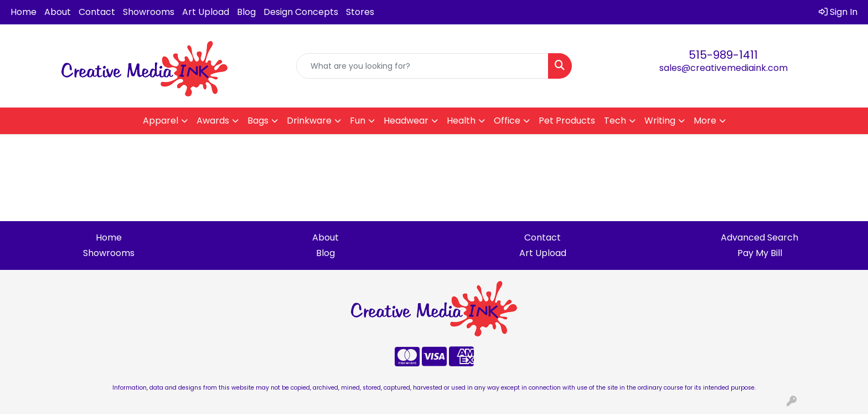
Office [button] (507, 121)
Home (24, 12)
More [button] (705, 121)
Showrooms (149, 12)
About (58, 12)
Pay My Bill (760, 253)
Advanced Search (759, 237)
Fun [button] (358, 121)
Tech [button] (615, 121)
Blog (246, 12)
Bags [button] (258, 121)
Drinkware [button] (309, 121)
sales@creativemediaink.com (724, 68)
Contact (97, 12)
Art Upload (206, 12)
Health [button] (461, 121)
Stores (360, 12)
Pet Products (567, 121)
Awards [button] (213, 121)
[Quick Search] (423, 66)
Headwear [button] (406, 121)
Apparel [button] (161, 121)
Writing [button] (660, 121)
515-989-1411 (723, 55)
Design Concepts (301, 12)
